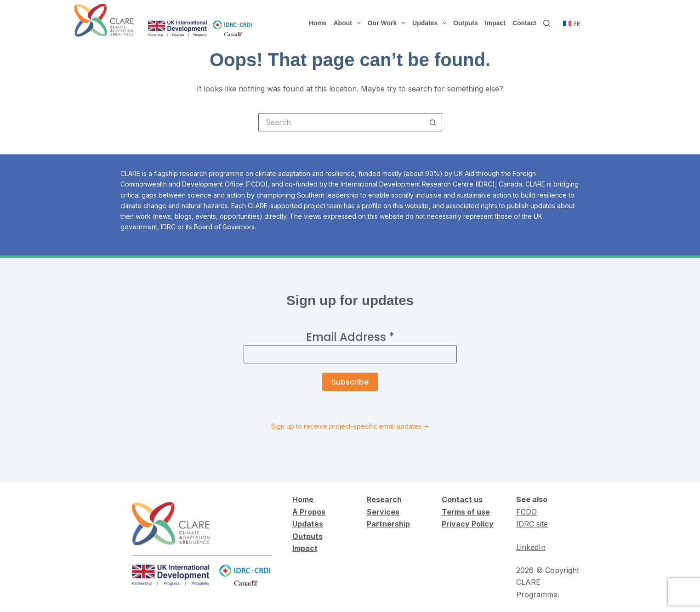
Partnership (388, 524)
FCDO (526, 512)
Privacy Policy (468, 524)
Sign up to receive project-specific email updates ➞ (350, 426)
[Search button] (433, 122)
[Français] (572, 24)
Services (383, 512)
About (349, 23)
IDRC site (532, 524)
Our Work (388, 23)
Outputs (466, 23)
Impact (495, 23)
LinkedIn (531, 547)
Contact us (462, 499)
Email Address (350, 337)
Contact (524, 23)
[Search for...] (341, 122)
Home (318, 23)
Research (384, 499)
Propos (312, 512)
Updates (431, 23)
